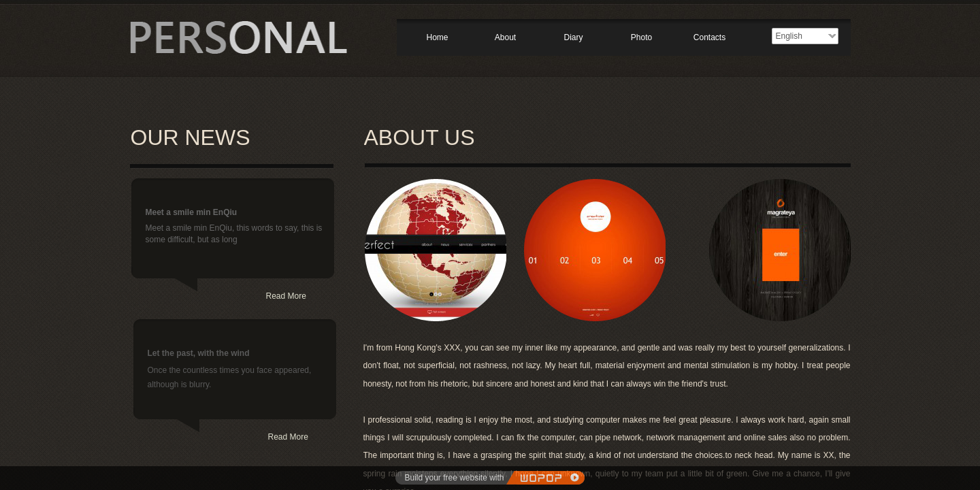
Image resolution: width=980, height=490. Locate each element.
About (505, 37)
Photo (641, 37)
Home (437, 37)
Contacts (709, 37)
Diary (573, 37)
